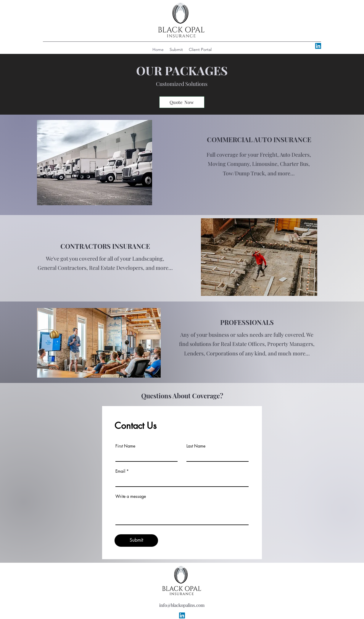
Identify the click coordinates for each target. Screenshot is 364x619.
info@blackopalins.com (182, 605)
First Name (125, 446)
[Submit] (136, 541)
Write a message (131, 496)
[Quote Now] (182, 102)
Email (120, 471)
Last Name (196, 446)
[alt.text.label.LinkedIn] (318, 46)
